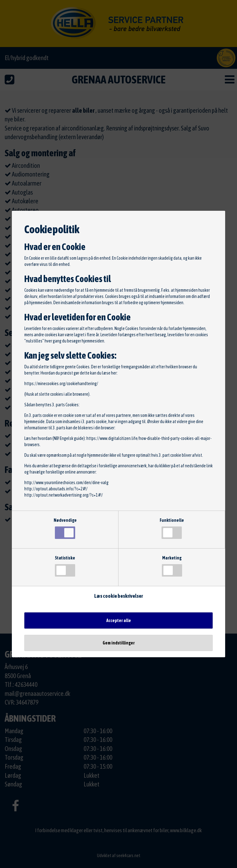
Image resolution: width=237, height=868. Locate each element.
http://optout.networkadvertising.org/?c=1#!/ (64, 495)
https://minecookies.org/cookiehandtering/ (61, 384)
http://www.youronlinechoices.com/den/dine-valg (66, 483)
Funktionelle (172, 528)
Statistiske (65, 566)
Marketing (172, 566)
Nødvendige (65, 528)
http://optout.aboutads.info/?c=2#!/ (56, 489)
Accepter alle (119, 620)
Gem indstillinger (119, 643)
